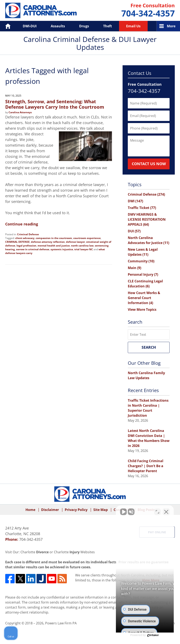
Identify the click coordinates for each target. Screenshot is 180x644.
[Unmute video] (106, 511)
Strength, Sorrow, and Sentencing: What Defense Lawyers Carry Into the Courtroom (55, 104)
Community (141, 261)
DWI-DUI (30, 26)
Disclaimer (50, 510)
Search (149, 347)
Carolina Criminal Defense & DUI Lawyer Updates (41, 10)
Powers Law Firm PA (61, 623)
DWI (135, 201)
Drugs (84, 26)
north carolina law (82, 246)
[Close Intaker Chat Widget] (166, 511)
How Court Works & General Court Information (144, 298)
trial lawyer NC (84, 249)
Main (134, 268)
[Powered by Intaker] (145, 635)
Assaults (58, 26)
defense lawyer (75, 242)
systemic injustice (62, 249)
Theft (108, 26)
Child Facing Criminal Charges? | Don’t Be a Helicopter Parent (146, 466)
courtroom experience (87, 238)
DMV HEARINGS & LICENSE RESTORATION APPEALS (147, 219)
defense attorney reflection (48, 242)
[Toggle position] (157, 511)
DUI (134, 231)
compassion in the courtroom (54, 238)
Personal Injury (143, 274)
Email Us (133, 26)
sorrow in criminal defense (33, 249)
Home (5, 26)
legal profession (26, 246)
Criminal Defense (28, 234)
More (171, 26)
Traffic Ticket (142, 208)
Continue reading (22, 224)
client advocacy (25, 238)
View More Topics (142, 309)
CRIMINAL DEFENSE (17, 242)
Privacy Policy (76, 510)
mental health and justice (54, 246)
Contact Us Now (149, 164)
